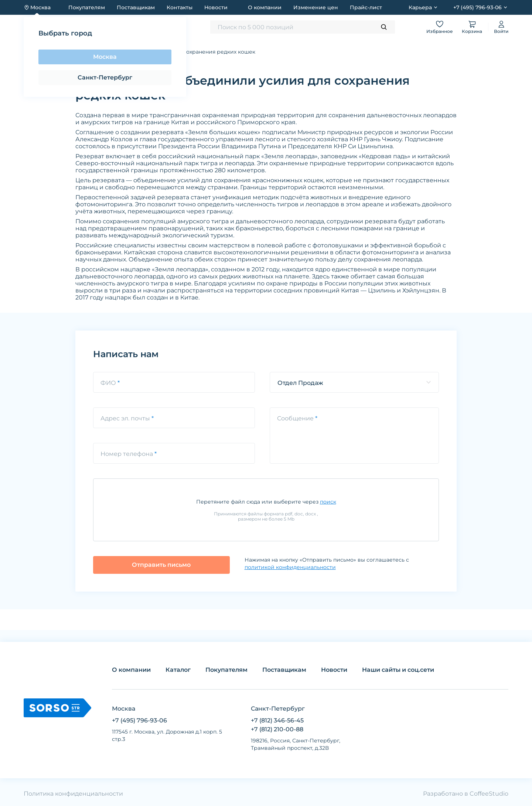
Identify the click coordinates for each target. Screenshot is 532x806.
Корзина (472, 27)
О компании (265, 7)
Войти (501, 27)
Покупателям (87, 7)
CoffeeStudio (489, 794)
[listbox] (354, 382)
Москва (105, 57)
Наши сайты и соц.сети (398, 670)
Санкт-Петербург (105, 77)
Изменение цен (316, 7)
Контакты (180, 7)
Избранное (440, 27)
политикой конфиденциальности (290, 567)
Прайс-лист (366, 7)
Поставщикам (136, 7)
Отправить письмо (161, 565)
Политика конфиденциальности (73, 794)
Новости (216, 7)
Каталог (178, 670)
